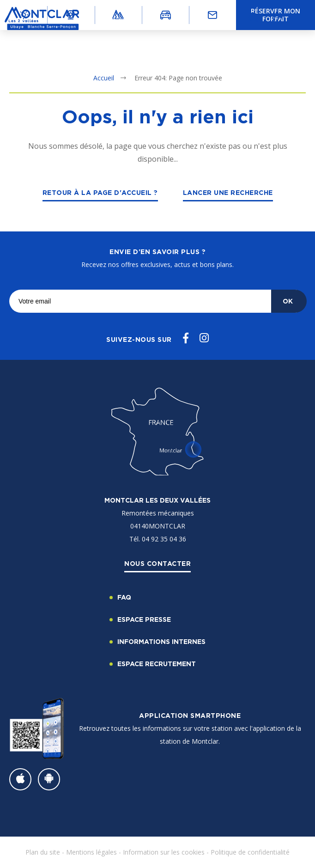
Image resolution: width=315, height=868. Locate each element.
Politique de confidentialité (250, 852)
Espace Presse (144, 619)
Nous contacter (157, 563)
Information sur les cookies (164, 852)
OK (288, 301)
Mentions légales (91, 852)
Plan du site (43, 852)
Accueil (104, 78)
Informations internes (161, 641)
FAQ (124, 597)
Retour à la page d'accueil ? (100, 192)
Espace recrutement (157, 664)
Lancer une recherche (228, 192)
